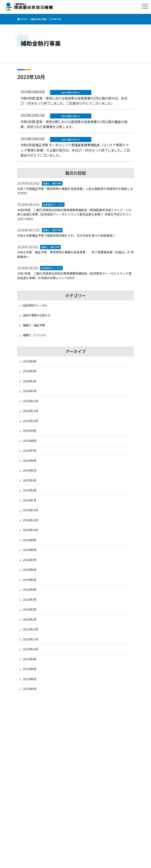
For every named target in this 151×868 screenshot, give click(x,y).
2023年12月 (30, 629)
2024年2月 (30, 609)
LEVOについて (26, 709)
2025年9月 (30, 431)
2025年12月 (30, 401)
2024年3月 (30, 600)
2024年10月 (30, 530)
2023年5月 (30, 689)
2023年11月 (30, 639)
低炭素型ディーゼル (53, 205)
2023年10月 (30, 649)
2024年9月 (30, 540)
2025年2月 (30, 490)
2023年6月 (30, 679)
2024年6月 (30, 570)
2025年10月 (30, 421)
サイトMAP (24, 742)
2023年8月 (30, 669)
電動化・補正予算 (52, 183)
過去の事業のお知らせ (37, 315)
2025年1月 (30, 500)
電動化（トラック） (35, 335)
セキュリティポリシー (31, 717)
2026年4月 (30, 361)
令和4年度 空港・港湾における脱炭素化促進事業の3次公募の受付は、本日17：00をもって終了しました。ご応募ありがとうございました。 (74, 101)
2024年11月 (30, 520)
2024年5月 (30, 580)
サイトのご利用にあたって (34, 733)
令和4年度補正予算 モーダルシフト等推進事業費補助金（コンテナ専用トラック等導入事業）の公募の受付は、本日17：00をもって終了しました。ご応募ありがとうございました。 (75, 150)
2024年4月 (30, 590)
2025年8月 (30, 441)
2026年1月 (30, 391)
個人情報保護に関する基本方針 (36, 725)
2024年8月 (30, 550)
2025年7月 (30, 451)
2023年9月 (30, 659)
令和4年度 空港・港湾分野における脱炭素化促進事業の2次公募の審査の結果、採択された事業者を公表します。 (74, 124)
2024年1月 (30, 619)
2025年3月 (30, 480)
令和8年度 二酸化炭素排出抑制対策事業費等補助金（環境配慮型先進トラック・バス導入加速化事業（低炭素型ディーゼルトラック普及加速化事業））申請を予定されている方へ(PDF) (74, 214)
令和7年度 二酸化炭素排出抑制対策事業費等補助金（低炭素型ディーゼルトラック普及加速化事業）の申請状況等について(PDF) (74, 276)
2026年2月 (30, 381)
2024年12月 (30, 510)
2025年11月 (30, 411)
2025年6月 (30, 461)
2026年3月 (30, 371)
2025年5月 (30, 470)
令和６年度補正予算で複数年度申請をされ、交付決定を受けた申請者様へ (66, 235)
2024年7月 (30, 560)
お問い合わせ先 (75, 799)
